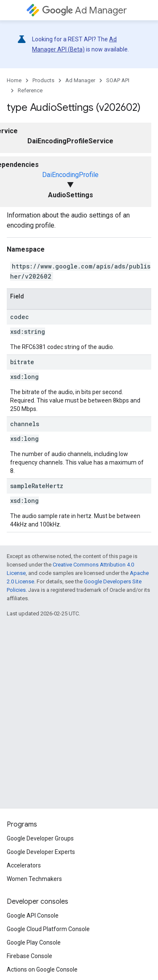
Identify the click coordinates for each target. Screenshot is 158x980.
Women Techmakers (34, 879)
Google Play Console (34, 942)
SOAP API (118, 80)
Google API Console (33, 916)
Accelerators (24, 865)
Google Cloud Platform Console (48, 929)
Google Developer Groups (40, 838)
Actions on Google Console (42, 969)
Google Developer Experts (41, 852)
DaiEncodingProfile (70, 175)
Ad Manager (84, 10)
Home (14, 80)
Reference (30, 90)
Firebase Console (29, 956)
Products (43, 80)
